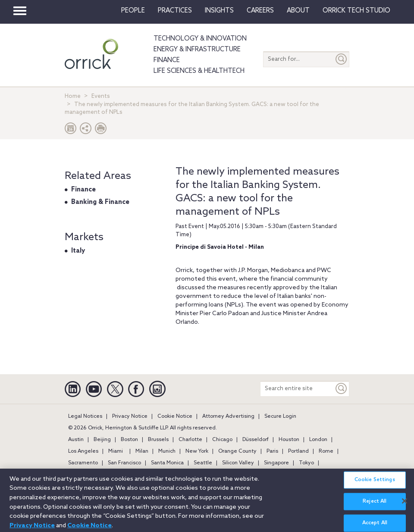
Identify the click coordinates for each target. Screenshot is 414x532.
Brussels (158, 440)
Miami (116, 451)
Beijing (102, 440)
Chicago (222, 440)
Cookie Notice (175, 416)
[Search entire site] (297, 389)
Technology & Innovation (200, 39)
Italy (78, 251)
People (133, 11)
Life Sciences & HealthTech (199, 71)
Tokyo (306, 463)
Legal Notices (85, 416)
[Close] (405, 504)
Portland (298, 451)
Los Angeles (83, 451)
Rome (326, 451)
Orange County (237, 451)
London (318, 440)
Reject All (375, 505)
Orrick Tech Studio (356, 11)
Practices (175, 11)
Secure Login (280, 416)
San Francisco (124, 463)
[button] (86, 130)
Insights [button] (219, 11)
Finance (167, 60)
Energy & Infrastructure (197, 50)
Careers (260, 11)
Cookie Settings (375, 484)
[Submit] (342, 59)
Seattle (203, 463)
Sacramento (83, 463)
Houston (289, 440)
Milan (142, 451)
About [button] (298, 11)
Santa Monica (167, 463)
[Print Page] (101, 130)
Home (73, 96)
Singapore (276, 463)
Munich (167, 451)
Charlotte (190, 440)
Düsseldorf (256, 440)
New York (197, 451)
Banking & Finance (100, 202)
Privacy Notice (130, 416)
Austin (76, 440)
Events (101, 96)
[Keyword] (342, 389)
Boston (129, 440)
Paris (272, 451)
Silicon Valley (238, 463)
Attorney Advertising (228, 416)
